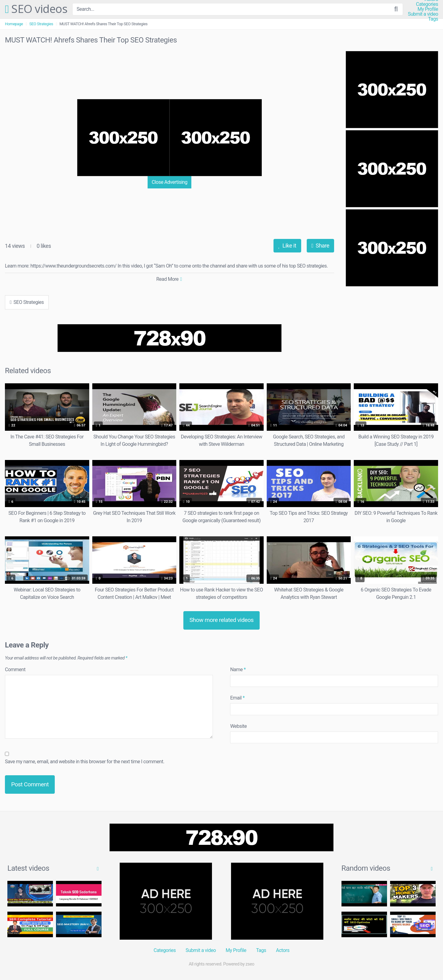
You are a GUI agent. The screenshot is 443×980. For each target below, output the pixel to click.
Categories (427, 4)
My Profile (428, 9)
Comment (15, 669)
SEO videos (36, 9)
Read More (169, 279)
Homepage (14, 24)
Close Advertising (170, 182)
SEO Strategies (41, 24)
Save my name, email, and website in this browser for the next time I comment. (85, 762)
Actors (283, 950)
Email (237, 698)
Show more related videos (222, 620)
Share (320, 246)
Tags (433, 19)
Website (238, 726)
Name (238, 669)
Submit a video (423, 14)
